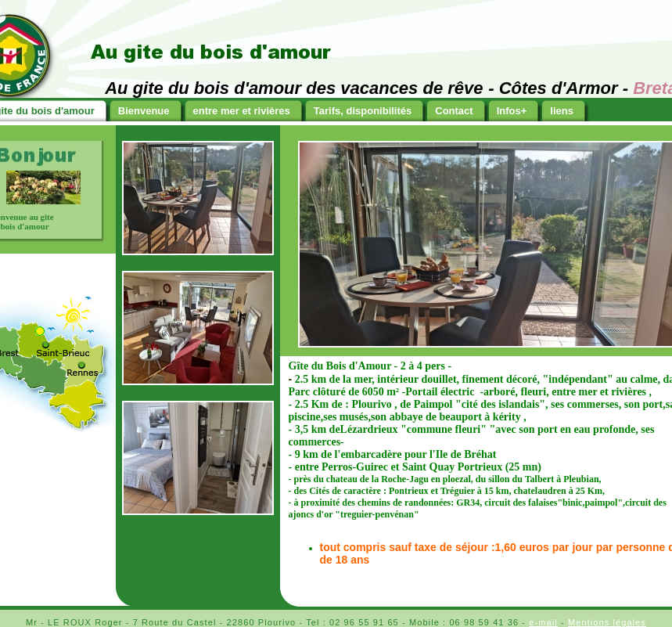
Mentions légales (607, 622)
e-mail (543, 622)
